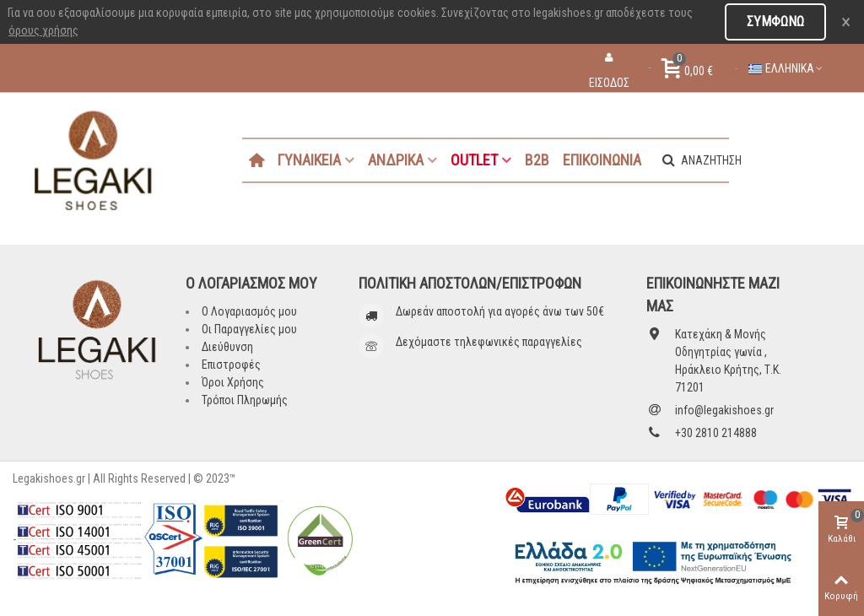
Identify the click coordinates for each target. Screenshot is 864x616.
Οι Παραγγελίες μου (249, 329)
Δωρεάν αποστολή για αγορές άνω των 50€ (500, 311)
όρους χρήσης (43, 30)
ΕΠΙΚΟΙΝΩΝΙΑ (602, 160)
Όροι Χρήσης (233, 382)
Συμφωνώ (775, 22)
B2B (537, 160)
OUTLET (474, 160)
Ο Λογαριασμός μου (249, 311)
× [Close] (846, 22)
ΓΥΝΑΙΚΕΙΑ (309, 160)
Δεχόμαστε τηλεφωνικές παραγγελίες (489, 342)
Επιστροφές (231, 365)
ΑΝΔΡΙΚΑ (396, 160)
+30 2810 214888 (716, 433)
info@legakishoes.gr (724, 410)
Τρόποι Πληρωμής (245, 400)
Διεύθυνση (227, 347)
